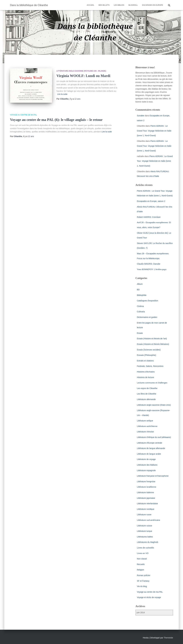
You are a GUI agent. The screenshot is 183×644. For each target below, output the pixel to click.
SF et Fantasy (143, 581)
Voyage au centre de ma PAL (23, 115)
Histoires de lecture (146, 377)
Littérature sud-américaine (149, 520)
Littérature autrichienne (147, 426)
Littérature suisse (145, 526)
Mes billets (104, 5)
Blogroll (133, 5)
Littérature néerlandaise (147, 503)
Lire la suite (62, 94)
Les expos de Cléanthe (147, 388)
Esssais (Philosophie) (147, 355)
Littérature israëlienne (147, 487)
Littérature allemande (146, 399)
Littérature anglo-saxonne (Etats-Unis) (154, 405)
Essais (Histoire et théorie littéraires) (153, 344)
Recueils (141, 564)
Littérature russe (144, 515)
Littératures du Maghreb (148, 542)
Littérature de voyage (146, 459)
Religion (141, 570)
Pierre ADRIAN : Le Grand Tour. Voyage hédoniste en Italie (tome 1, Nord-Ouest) (154, 131)
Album (140, 284)
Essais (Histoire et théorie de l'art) (152, 339)
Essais (140, 333)
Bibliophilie (142, 295)
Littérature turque (145, 531)
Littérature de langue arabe (149, 454)
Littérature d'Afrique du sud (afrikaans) (154, 437)
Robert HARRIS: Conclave (149, 217)
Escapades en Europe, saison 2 (151, 201)
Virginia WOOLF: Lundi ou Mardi (83, 76)
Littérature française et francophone (153, 476)
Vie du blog (142, 586)
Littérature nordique (146, 509)
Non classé (142, 559)
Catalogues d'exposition (148, 301)
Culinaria (141, 312)
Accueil (90, 5)
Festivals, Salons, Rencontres (150, 366)
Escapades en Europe (153, 5)
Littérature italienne (145, 492)
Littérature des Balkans (147, 465)
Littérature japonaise (146, 498)
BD (138, 290)
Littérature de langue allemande (151, 448)
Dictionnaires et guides (147, 317)
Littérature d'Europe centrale (150, 443)
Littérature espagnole (146, 470)
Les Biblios (119, 5)
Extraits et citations (145, 361)
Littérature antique (145, 421)
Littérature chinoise (145, 432)
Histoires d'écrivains (146, 372)
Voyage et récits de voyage (149, 597)
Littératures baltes (145, 537)
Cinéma (140, 306)
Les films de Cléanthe (147, 394)
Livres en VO (143, 553)
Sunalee (141, 116)
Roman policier (144, 575)
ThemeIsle (168, 638)
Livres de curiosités (146, 548)
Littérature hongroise (146, 481)
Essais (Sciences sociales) (149, 350)
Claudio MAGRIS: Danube (149, 264)
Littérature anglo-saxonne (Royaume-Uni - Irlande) (81, 71)
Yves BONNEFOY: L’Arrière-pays (152, 269)
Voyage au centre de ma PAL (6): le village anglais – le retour (56, 120)
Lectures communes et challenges (152, 383)
